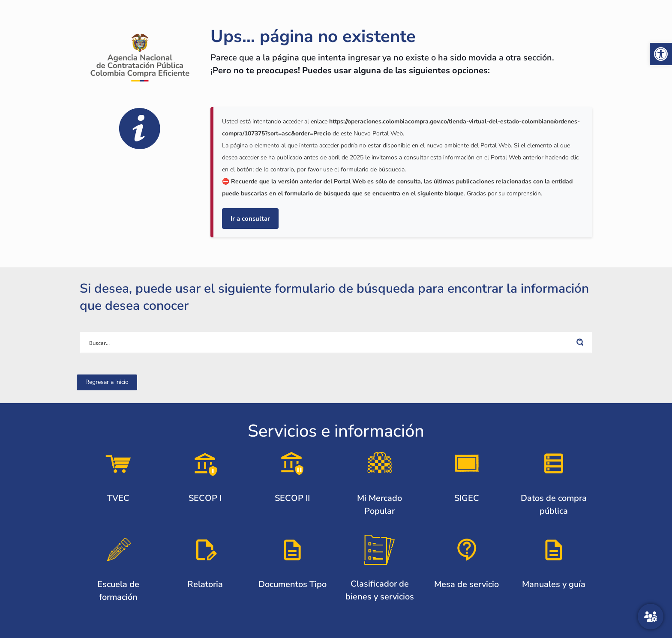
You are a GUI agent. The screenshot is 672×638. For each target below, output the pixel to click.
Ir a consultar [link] (250, 219)
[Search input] (330, 342)
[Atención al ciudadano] (651, 617)
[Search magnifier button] (582, 342)
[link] (661, 54)
